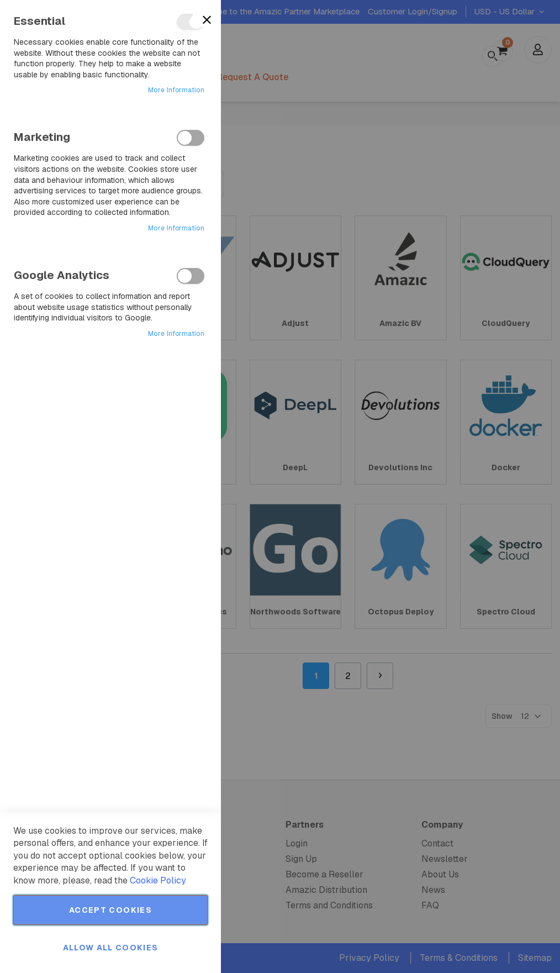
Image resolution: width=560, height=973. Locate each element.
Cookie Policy (158, 880)
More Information (176, 90)
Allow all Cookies (111, 948)
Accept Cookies (110, 910)
